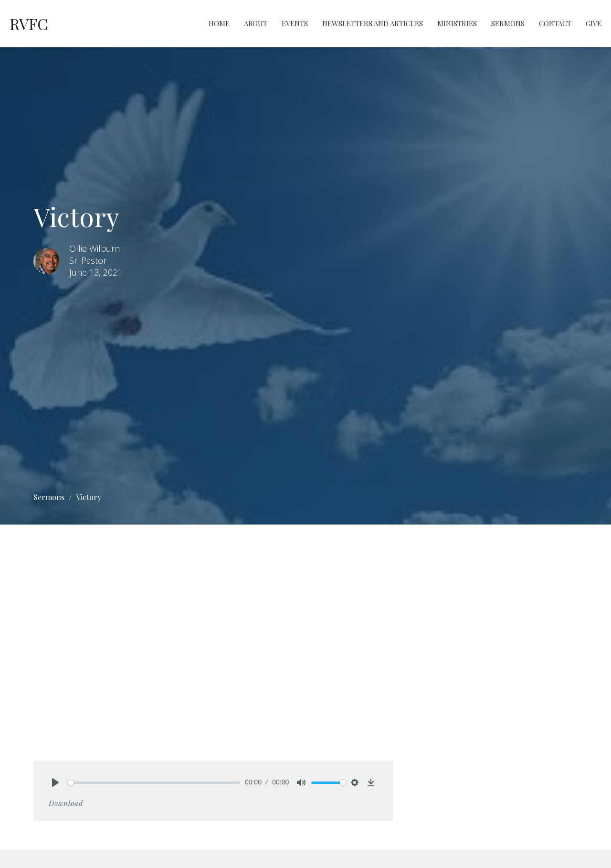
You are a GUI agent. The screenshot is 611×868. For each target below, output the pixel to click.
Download (66, 803)
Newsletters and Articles (373, 23)
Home (219, 23)
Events (295, 23)
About (256, 23)
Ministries (457, 23)
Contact (555, 23)
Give (594, 23)
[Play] (55, 782)
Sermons (508, 23)
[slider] (154, 783)
